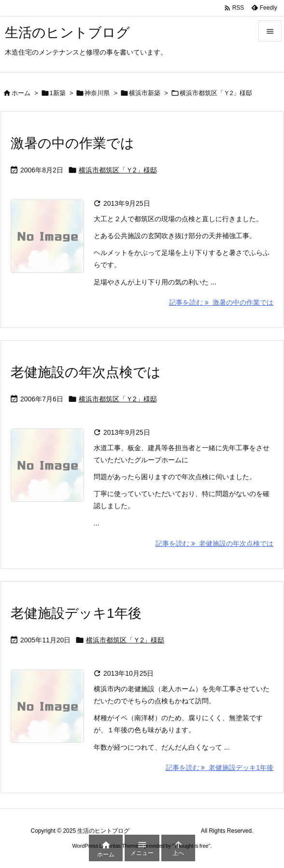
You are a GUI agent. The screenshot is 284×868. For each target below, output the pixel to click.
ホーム (21, 93)
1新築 (58, 93)
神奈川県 (97, 93)
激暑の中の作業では (72, 143)
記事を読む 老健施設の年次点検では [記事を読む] (214, 543)
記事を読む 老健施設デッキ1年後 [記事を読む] (220, 768)
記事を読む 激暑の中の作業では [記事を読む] (221, 302)
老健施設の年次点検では (86, 372)
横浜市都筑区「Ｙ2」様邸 (118, 170)
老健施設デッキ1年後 (76, 613)
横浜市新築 (145, 93)
